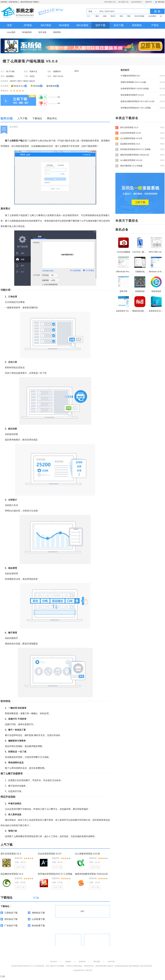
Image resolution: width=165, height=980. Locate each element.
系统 (129, 16)
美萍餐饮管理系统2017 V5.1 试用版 (136, 108)
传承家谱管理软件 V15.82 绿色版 (135, 89)
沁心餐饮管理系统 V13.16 (140, 160)
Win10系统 (82, 25)
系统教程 (137, 25)
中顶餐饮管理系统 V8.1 (130, 76)
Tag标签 (68, 962)
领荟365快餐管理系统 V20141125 (91, 874)
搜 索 (157, 11)
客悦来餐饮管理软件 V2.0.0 (132, 95)
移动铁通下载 (38, 926)
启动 (121, 16)
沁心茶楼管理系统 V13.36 (87, 854)
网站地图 (97, 962)
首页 (10, 25)
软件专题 (42, 32)
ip (161, 16)
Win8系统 (64, 25)
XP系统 (28, 25)
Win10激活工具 (110, 2)
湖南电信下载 (38, 913)
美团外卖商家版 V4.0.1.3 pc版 (133, 82)
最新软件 (149, 2)
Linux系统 (11, 32)
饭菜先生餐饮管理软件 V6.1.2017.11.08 (137, 101)
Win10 (113, 16)
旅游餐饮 (14, 127)
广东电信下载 (11, 926)
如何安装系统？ (137, 2)
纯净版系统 (27, 32)
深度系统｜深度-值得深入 (10, 2)
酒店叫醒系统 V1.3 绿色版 (140, 166)
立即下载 (20, 867)
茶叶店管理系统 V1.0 (11, 854)
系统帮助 (57, 32)
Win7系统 (46, 25)
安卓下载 (119, 25)
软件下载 (100, 25)
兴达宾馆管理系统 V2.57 (50, 854)
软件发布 (54, 962)
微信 (97, 16)
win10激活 (152, 16)
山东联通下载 (38, 919)
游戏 (105, 16)
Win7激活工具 (123, 2)
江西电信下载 (11, 913)
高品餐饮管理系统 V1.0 (12, 874)
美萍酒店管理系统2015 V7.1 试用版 (55, 874)
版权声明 (82, 962)
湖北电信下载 (11, 919)
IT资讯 (155, 25)
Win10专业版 (139, 16)
